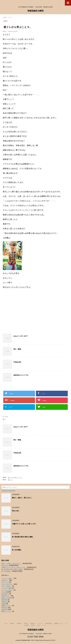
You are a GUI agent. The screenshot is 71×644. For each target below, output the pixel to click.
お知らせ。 (5, 580)
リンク (44, 625)
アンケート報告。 (7, 578)
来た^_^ (10, 480)
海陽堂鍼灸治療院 (35, 11)
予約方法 (26, 623)
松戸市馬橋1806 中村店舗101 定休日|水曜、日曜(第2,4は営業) (36, 634)
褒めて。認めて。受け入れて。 (22, 498)
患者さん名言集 (7, 598)
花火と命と (16, 511)
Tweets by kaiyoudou (8, 491)
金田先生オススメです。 (22, 375)
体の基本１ (5, 594)
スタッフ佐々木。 (7, 584)
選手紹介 (4, 607)
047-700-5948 (35, 637)
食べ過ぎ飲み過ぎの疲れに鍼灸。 (23, 537)
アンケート (40, 623)
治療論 (4, 604)
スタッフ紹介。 (7, 586)
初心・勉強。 (18, 349)
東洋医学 (4, 600)
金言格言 (4, 609)
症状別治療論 (48, 623)
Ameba (33, 625)
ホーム (6, 623)
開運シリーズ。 (7, 611)
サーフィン (5, 582)
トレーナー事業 (7, 588)
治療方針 (12, 623)
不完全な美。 (18, 362)
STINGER (53, 640)
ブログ (6, 416)
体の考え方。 (6, 596)
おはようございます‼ (21, 336)
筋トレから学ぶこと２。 (15, 477)
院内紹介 (33, 623)
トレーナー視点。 (7, 590)
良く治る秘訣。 (17, 550)
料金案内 (19, 623)
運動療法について (59, 623)
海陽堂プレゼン (7, 606)
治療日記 (4, 602)
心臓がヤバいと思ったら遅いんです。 (25, 524)
